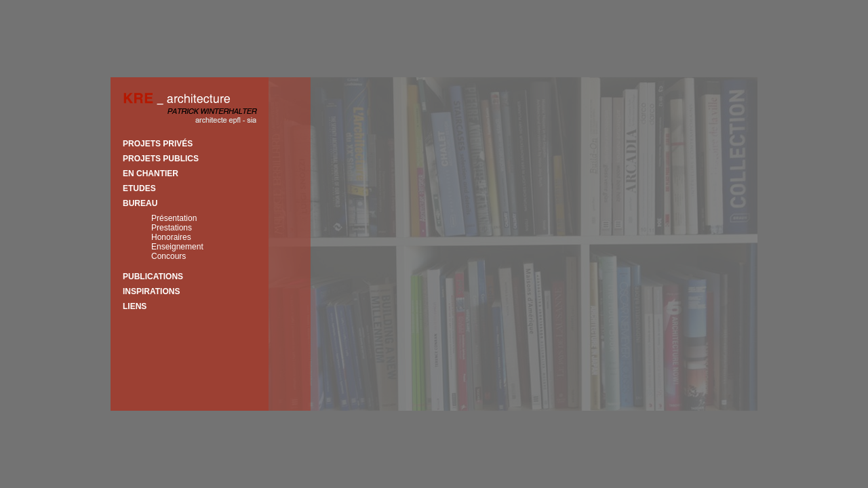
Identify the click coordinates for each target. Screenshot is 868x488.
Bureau (140, 203)
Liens (135, 306)
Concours (169, 256)
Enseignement (177, 247)
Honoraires (171, 237)
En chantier (151, 174)
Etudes (139, 188)
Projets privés (158, 144)
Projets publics (161, 159)
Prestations (172, 228)
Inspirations (151, 291)
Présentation (174, 218)
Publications (153, 277)
